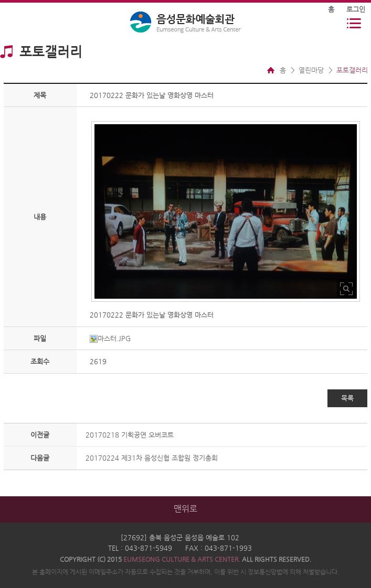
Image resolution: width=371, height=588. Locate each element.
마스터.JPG (110, 338)
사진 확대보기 (347, 288)
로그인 (356, 9)
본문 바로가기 (0, 0)
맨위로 (185, 509)
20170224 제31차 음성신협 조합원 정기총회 (152, 458)
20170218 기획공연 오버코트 (130, 435)
